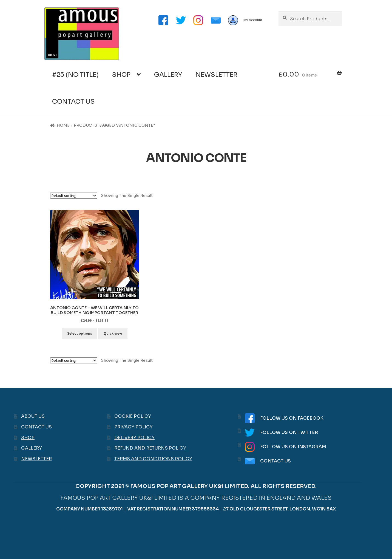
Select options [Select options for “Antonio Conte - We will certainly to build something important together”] (80, 333)
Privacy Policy (133, 427)
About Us (33, 416)
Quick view (113, 333)
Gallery (168, 75)
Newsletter (216, 75)
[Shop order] (74, 196)
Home (63, 125)
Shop (121, 75)
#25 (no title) (75, 75)
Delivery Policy (134, 438)
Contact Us (73, 102)
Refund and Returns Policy (150, 448)
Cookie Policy (133, 416)
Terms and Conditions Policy (153, 459)
